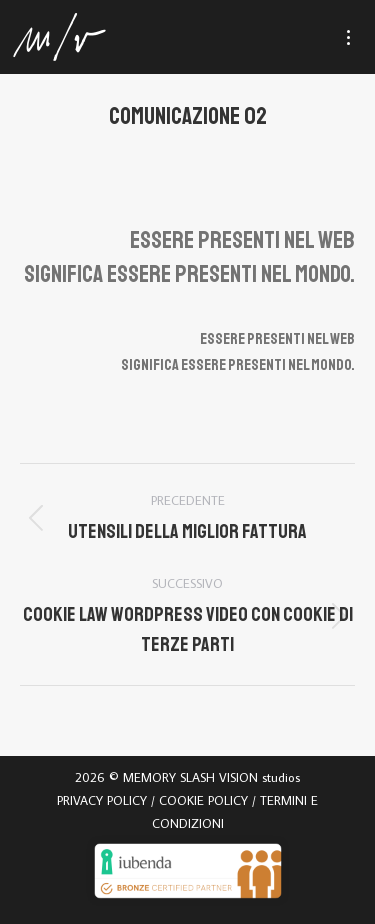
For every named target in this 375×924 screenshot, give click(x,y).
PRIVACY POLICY (102, 800)
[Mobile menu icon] (357, 37)
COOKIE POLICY (203, 800)
